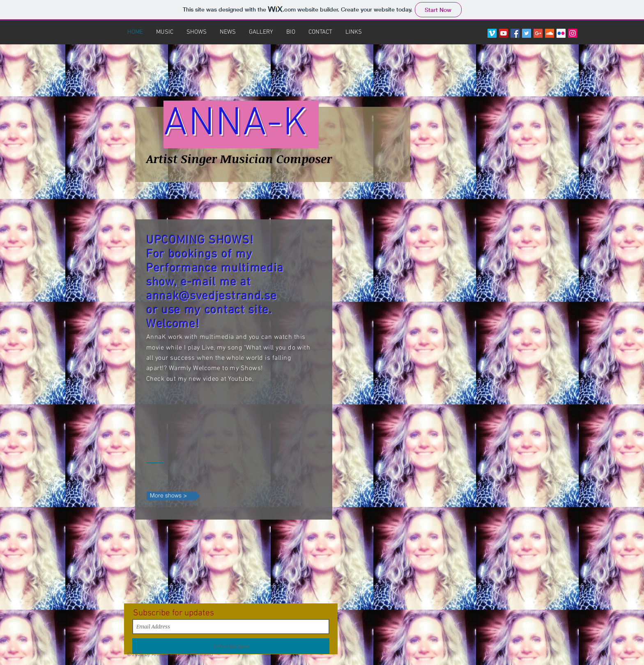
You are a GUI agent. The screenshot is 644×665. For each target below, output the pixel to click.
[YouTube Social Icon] (504, 33)
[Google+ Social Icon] (538, 33)
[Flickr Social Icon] (561, 33)
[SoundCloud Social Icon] (550, 33)
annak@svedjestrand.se (212, 297)
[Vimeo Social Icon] (492, 33)
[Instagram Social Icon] (573, 33)
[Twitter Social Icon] (527, 33)
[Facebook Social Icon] (515, 33)
